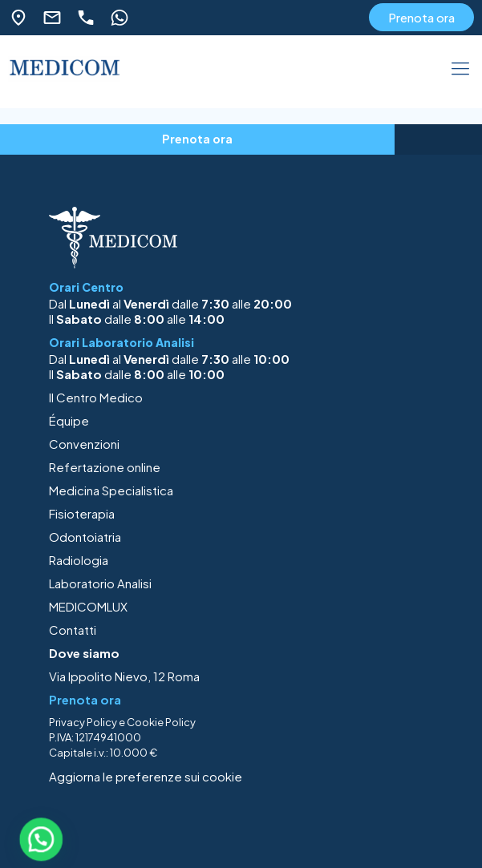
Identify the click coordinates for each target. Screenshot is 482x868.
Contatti (73, 630)
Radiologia (79, 560)
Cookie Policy (161, 722)
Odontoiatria (85, 537)
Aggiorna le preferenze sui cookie (146, 776)
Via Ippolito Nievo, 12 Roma (124, 676)
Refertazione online (105, 467)
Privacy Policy (83, 722)
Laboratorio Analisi (100, 583)
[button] (41, 839)
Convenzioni (84, 444)
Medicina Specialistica (111, 490)
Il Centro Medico (96, 397)
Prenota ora (421, 17)
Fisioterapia (82, 513)
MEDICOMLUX (88, 606)
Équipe (69, 420)
